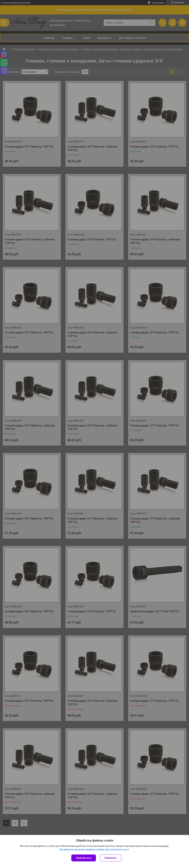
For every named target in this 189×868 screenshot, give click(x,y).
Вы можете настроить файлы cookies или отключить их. (93, 850)
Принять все (84, 858)
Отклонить (110, 858)
